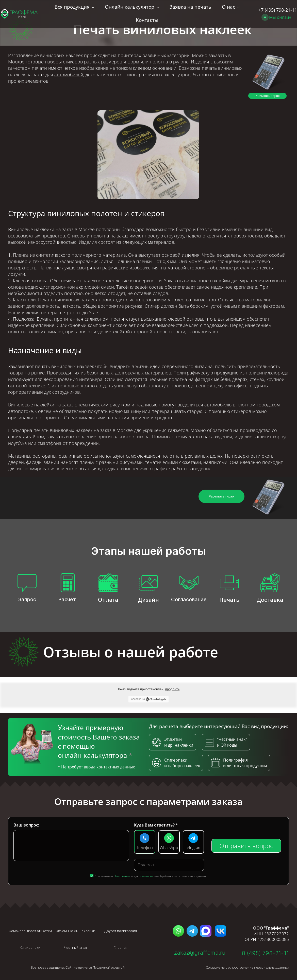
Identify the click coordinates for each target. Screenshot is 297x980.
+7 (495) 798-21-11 (278, 8)
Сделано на (148, 699)
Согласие (147, 876)
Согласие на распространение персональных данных (247, 967)
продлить (172, 689)
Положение (122, 876)
